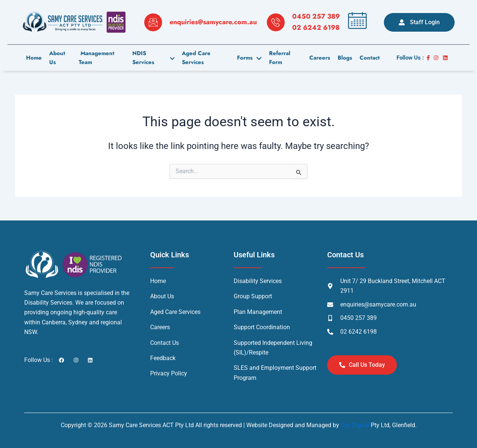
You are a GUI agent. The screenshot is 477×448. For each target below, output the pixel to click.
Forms (250, 58)
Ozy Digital (355, 425)
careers (320, 58)
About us (57, 58)
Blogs (345, 58)
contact (370, 58)
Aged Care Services (197, 58)
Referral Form (280, 58)
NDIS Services (153, 58)
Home (34, 58)
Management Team (97, 58)
